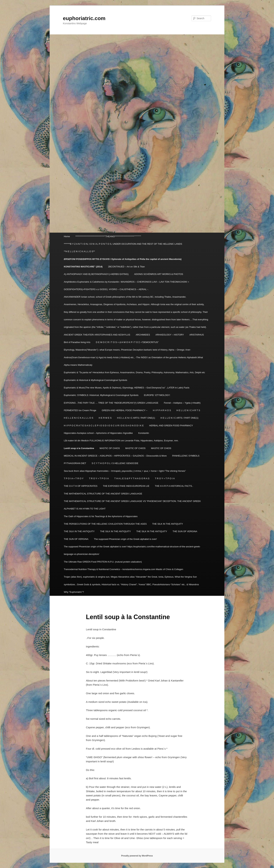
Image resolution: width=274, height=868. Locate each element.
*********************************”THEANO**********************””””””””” (108, 236)
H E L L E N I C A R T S (188, 410)
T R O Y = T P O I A (99, 478)
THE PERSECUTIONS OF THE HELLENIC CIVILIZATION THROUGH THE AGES (105, 524)
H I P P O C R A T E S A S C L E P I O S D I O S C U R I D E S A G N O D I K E (104, 426)
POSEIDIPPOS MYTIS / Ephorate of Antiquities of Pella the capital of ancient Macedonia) (123, 259)
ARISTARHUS (197, 335)
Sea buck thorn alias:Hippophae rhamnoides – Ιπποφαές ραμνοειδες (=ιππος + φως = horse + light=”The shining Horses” (125, 471)
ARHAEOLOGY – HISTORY (170, 335)
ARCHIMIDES (143, 335)
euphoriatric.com (84, 18)
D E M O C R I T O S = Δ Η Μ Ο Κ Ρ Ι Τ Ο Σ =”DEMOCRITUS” (127, 342)
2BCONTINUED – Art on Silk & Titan (126, 267)
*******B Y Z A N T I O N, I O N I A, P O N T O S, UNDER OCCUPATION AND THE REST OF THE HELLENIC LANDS (123, 244)
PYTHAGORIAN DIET (75, 463)
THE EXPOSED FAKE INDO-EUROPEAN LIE (126, 486)
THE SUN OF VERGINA (185, 531)
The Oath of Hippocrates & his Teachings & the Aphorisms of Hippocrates (101, 516)
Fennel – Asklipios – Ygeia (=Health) (182, 403)
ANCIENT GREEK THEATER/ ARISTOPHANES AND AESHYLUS (97, 335)
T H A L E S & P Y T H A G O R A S (132, 478)
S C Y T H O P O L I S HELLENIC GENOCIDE (115, 463)
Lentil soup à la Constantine (79, 448)
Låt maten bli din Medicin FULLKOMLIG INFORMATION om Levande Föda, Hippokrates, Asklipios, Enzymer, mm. (121, 441)
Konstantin (144, 433)
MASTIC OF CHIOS (110, 448)
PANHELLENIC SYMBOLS (186, 456)
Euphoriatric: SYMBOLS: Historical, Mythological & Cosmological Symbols (101, 395)
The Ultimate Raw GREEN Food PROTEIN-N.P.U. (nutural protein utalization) (103, 562)
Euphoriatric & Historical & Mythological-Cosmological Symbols (95, 380)
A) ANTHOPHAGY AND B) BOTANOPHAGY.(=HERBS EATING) (96, 274)
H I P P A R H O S (162, 410)
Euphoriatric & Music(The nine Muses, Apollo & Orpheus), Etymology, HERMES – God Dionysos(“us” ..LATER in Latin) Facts (127, 388)
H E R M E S (105, 418)
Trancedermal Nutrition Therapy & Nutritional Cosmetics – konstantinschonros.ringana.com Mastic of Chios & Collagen (123, 569)
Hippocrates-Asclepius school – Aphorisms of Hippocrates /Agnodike (98, 433)
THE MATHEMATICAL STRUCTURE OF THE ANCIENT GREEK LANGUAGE (103, 494)
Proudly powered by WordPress (137, 856)
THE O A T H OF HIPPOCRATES (81, 486)
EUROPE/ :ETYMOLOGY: (157, 395)
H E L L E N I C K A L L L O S (78, 418)
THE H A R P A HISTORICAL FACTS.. (174, 486)
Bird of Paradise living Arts (77, 342)
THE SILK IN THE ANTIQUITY (168, 524)
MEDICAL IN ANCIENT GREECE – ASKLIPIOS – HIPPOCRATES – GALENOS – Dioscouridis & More (115, 456)
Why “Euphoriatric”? (74, 592)
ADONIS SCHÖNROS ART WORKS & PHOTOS (158, 274)
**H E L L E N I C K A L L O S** (79, 251)
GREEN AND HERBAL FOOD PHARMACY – (125, 410)
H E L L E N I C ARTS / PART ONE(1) (136, 418)
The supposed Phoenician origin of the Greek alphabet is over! (125, 539)
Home (67, 236)
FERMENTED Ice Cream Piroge (80, 410)
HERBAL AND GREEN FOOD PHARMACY (171, 426)
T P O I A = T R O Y (74, 478)
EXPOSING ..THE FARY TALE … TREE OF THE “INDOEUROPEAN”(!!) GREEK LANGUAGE (111, 403)
